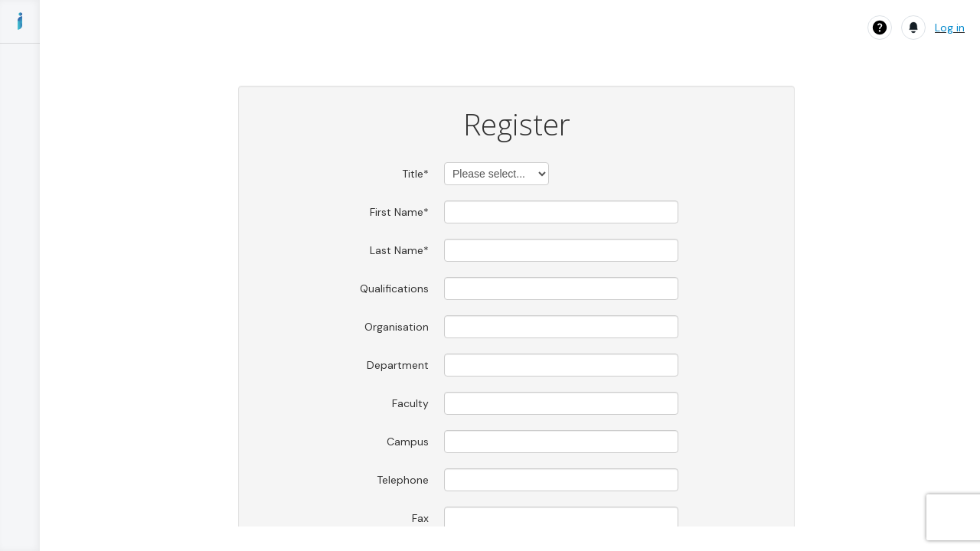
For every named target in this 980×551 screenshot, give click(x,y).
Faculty (410, 403)
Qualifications (394, 289)
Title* (415, 174)
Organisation (397, 327)
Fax (420, 518)
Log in (950, 28)
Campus (408, 442)
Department (398, 365)
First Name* (399, 212)
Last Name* (399, 250)
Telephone (403, 480)
